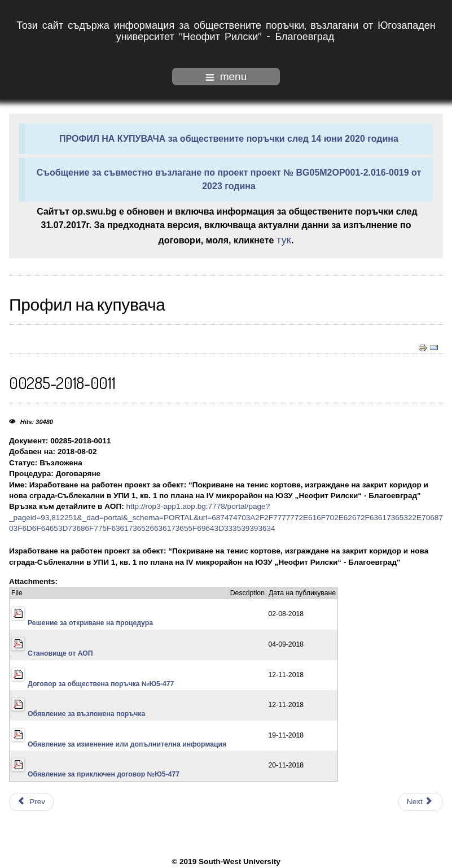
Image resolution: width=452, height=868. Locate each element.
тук (284, 240)
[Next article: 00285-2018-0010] (421, 802)
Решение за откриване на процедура (90, 623)
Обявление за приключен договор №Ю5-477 (104, 774)
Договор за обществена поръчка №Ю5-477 (101, 684)
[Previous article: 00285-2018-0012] (31, 802)
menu (226, 77)
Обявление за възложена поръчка (86, 714)
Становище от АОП (60, 653)
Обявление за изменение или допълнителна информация (127, 744)
